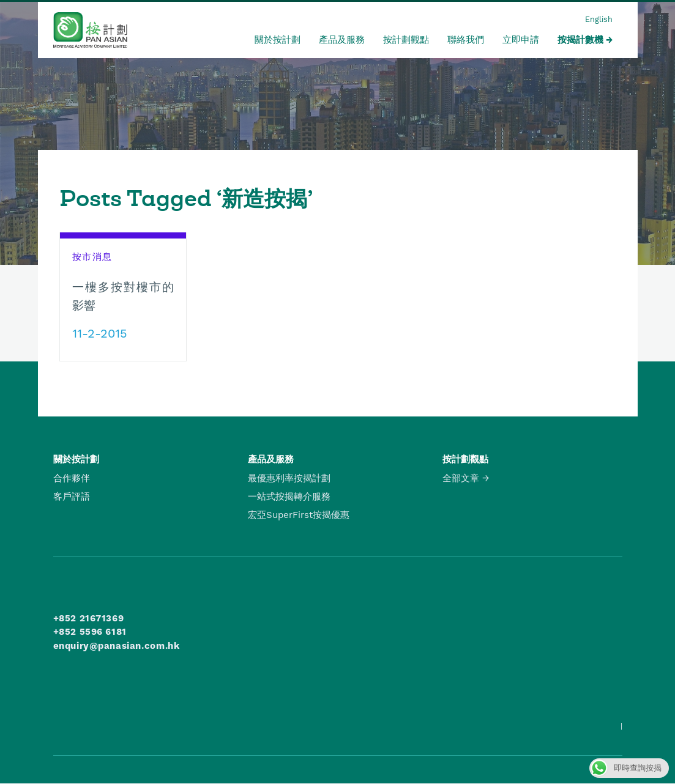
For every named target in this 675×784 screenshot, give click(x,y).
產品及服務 (342, 40)
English (599, 19)
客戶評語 (72, 497)
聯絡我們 (466, 40)
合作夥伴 (72, 478)
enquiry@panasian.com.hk (117, 646)
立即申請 (521, 40)
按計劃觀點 (406, 40)
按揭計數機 (580, 40)
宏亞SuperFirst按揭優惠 (299, 515)
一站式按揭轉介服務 (289, 497)
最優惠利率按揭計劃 (289, 478)
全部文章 (461, 478)
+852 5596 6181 (90, 632)
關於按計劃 (278, 40)
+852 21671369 (89, 618)
